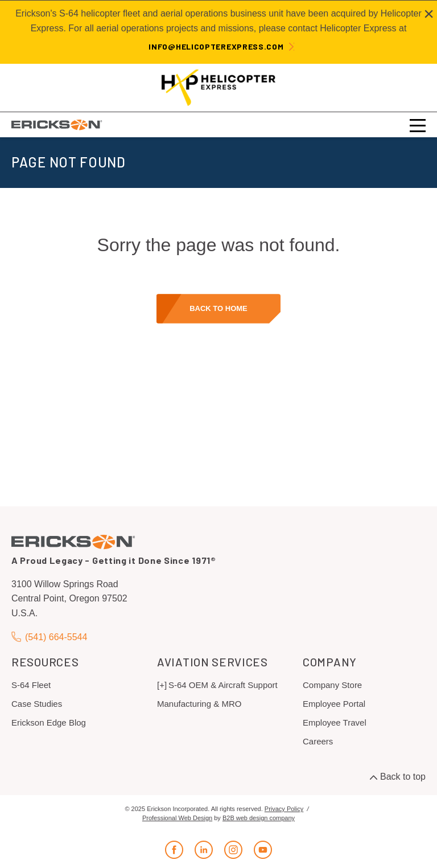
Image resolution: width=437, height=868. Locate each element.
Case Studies (37, 704)
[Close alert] (429, 14)
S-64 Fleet (31, 685)
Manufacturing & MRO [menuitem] (199, 704)
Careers (318, 741)
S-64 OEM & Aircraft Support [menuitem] (223, 685)
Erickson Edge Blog (49, 722)
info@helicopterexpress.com (216, 46)
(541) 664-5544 (49, 637)
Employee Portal (334, 704)
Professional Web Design (177, 818)
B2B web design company (259, 818)
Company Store (332, 685)
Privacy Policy (284, 809)
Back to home (218, 308)
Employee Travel (335, 722)
